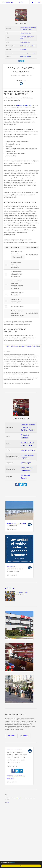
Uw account (32, 2)
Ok (21, 866)
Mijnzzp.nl (8, 2)
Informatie (28, 28)
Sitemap (8, 802)
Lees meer (11, 736)
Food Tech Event (21, 592)
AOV (21, 2)
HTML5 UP (19, 798)
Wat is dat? (13, 863)
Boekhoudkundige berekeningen (28, 53)
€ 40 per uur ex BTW (25, 42)
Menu (39, 2)
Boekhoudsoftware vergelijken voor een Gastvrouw (23, 346)
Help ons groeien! (15, 750)
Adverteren (12, 567)
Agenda (10, 588)
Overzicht (22, 28)
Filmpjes (30, 29)
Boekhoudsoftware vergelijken (27, 46)
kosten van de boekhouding (24, 105)
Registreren (24, 736)
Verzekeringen (23, 49)
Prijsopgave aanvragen (25, 33)
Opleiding (24, 29)
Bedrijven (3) (26, 427)
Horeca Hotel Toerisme (25, 57)
